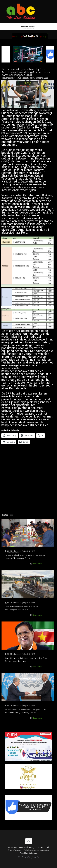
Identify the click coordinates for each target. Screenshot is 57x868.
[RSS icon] (38, 857)
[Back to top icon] (29, 841)
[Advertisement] (28, 481)
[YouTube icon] (25, 857)
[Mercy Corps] (28, 761)
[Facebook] (28, 819)
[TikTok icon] (32, 857)
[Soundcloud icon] (35, 857)
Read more (37, 564)
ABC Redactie (13, 551)
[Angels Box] (28, 789)
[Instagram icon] (28, 857)
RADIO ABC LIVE (30, 36)
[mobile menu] (53, 6)
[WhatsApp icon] (19, 857)
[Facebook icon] (22, 857)
